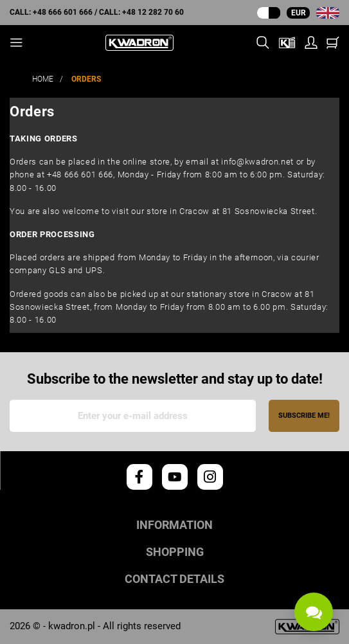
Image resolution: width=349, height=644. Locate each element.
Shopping (175, 552)
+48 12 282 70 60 (153, 12)
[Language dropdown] (328, 13)
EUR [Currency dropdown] (299, 13)
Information (174, 525)
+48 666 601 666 (63, 12)
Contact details (174, 579)
